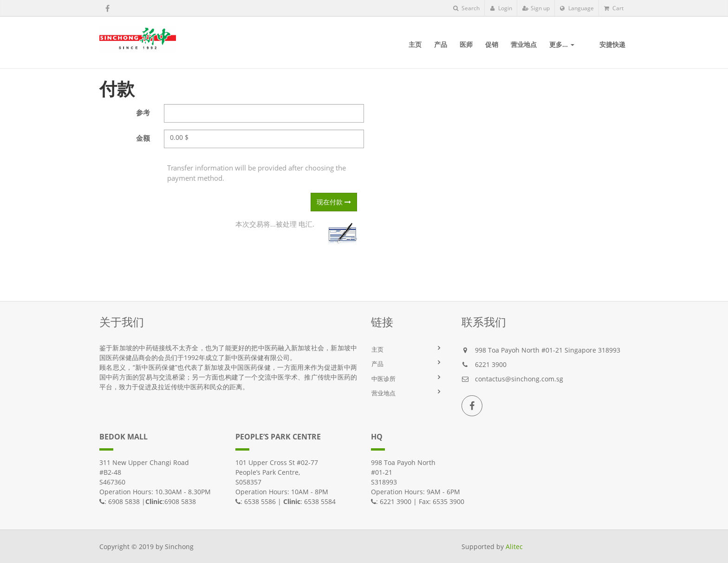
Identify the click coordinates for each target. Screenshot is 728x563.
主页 (377, 349)
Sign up (536, 8)
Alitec (514, 547)
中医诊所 (383, 379)
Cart (614, 8)
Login (501, 8)
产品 (377, 364)
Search (466, 8)
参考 (143, 112)
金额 (143, 138)
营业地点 (383, 393)
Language (577, 8)
